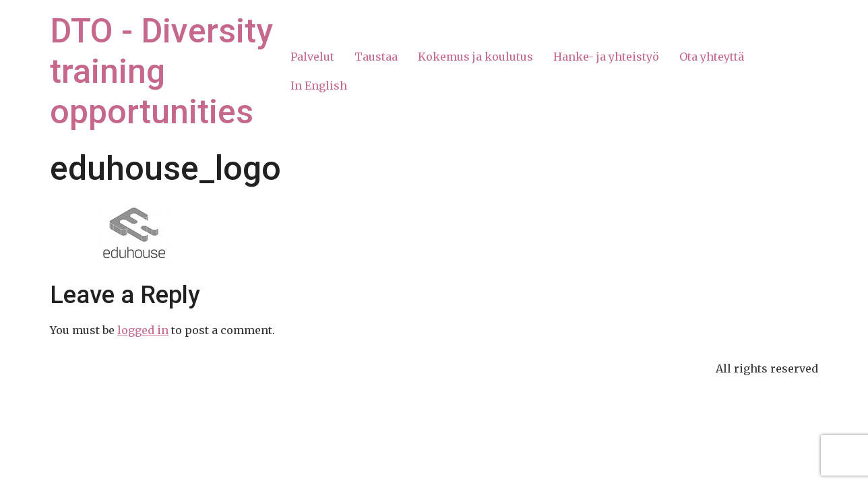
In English (319, 86)
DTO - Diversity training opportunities (161, 71)
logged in (143, 330)
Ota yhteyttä (712, 57)
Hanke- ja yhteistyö (606, 57)
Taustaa (376, 57)
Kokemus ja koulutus (475, 57)
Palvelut (312, 57)
